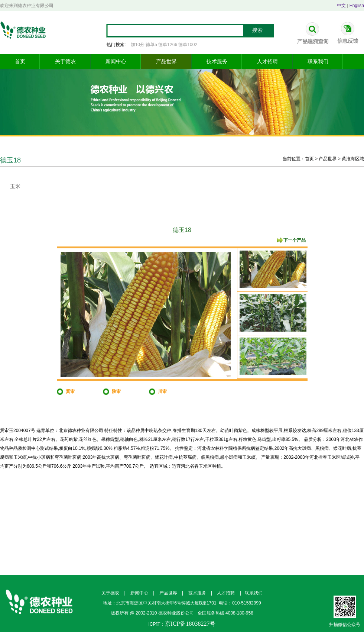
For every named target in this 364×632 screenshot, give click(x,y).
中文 (341, 6)
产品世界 (166, 61)
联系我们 (318, 61)
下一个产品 (295, 240)
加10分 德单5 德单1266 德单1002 (164, 45)
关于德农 (65, 61)
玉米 (15, 186)
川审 (162, 391)
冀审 (70, 391)
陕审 (116, 391)
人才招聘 (267, 61)
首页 (20, 61)
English (357, 6)
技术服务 (217, 61)
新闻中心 (116, 61)
